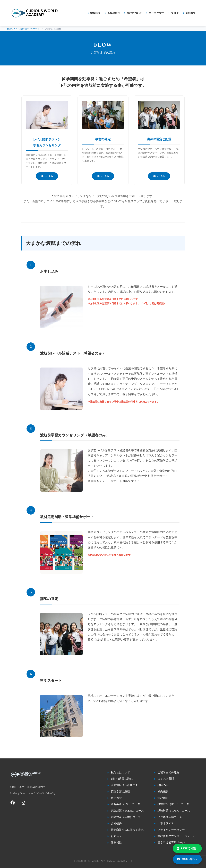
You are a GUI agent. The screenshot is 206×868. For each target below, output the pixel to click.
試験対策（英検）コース (126, 817)
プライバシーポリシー (171, 830)
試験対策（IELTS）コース (173, 804)
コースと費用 (157, 13)
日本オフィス (166, 823)
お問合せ (116, 836)
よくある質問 (166, 779)
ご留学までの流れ (168, 772)
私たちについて (120, 772)
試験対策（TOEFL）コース (127, 811)
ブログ (175, 13)
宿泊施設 (116, 798)
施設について (134, 13)
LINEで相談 (186, 848)
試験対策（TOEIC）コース (174, 811)
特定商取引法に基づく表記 (127, 830)
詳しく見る (47, 176)
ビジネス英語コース (170, 817)
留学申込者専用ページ (171, 842)
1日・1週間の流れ (122, 779)
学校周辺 (163, 798)
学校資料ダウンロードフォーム (177, 836)
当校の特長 (114, 13)
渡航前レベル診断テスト (126, 785)
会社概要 (191, 13)
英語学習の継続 (120, 791)
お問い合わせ (187, 859)
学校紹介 (95, 13)
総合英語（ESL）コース (125, 804)
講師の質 (163, 785)
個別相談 (116, 842)
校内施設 (163, 791)
